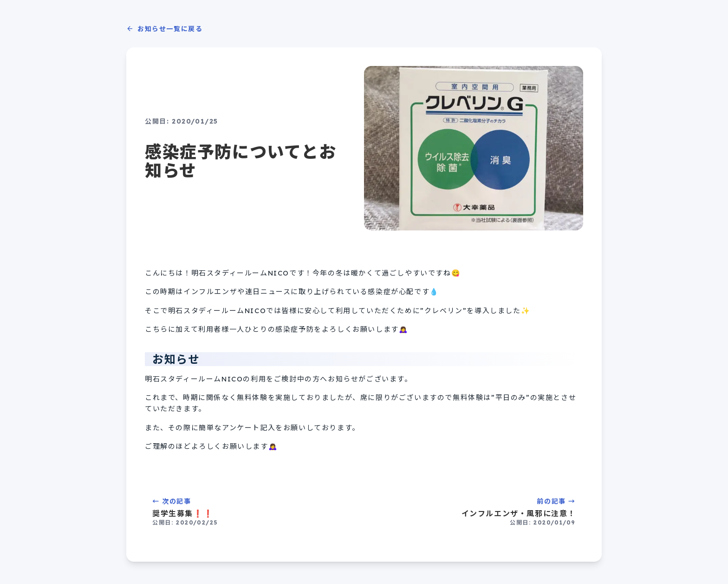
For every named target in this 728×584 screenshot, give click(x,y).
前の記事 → (475, 512)
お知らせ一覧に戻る (164, 29)
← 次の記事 (253, 512)
